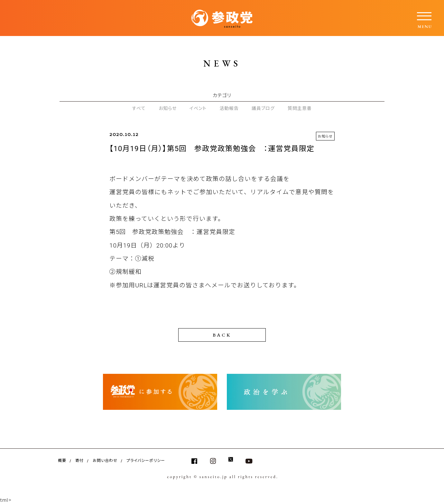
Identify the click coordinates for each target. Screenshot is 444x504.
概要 (62, 460)
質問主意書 (300, 108)
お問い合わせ (105, 460)
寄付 (79, 460)
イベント (198, 108)
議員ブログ (263, 108)
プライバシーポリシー (146, 460)
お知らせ (168, 108)
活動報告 (229, 108)
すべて (139, 108)
